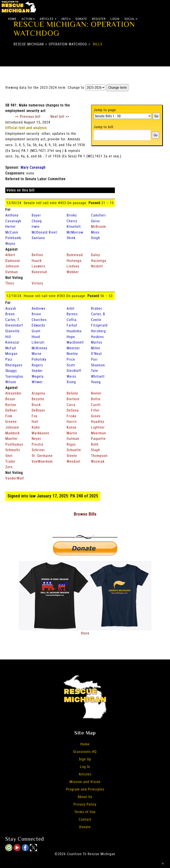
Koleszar (12, 342)
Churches (39, 320)
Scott (71, 365)
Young (96, 382)
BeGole (72, 393)
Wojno (10, 244)
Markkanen (41, 433)
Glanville (13, 331)
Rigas (71, 444)
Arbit (71, 308)
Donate (81, 19)
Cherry (72, 221)
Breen (10, 314)
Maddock (13, 433)
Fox (35, 416)
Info (66, 19)
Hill (8, 337)
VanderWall (15, 478)
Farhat (72, 325)
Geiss (95, 221)
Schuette (74, 450)
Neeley (72, 354)
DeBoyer (38, 410)
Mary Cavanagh (33, 167)
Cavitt (96, 405)
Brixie (36, 314)
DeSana (73, 410)
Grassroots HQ (85, 752)
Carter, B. (99, 314)
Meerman (99, 433)
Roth (95, 444)
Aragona (38, 393)
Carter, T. (13, 320)
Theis (10, 283)
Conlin (96, 320)
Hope (71, 337)
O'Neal (96, 354)
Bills (98, 44)
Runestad (39, 272)
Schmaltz (13, 450)
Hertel (10, 226)
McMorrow (75, 232)
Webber (73, 272)
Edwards (38, 325)
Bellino (37, 255)
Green (96, 416)
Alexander (14, 393)
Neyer (36, 439)
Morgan (11, 354)
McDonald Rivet (44, 232)
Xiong (71, 382)
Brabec (97, 308)
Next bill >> (60, 116)
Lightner (98, 427)
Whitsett (98, 376)
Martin (72, 433)
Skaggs (11, 371)
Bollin (96, 399)
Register (99, 19)
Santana (38, 238)
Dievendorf (14, 325)
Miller (96, 348)
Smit (9, 456)
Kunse (72, 427)
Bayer (36, 215)
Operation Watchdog (68, 44)
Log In (85, 767)
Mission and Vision (85, 782)
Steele (72, 456)
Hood (36, 337)
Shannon (98, 365)
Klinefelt (74, 226)
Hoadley (98, 421)
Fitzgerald (99, 325)
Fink (9, 416)
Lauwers (38, 266)
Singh (96, 238)
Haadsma (74, 331)
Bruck (36, 405)
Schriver (38, 450)
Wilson (11, 382)
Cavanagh (13, 221)
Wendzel (73, 461)
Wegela (38, 376)
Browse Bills (85, 514)
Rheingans (14, 365)
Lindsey (73, 266)
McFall (11, 348)
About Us (85, 797)
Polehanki (13, 238)
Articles (48, 19)
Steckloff (74, 371)
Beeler (96, 393)
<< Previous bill (28, 116)
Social (131, 19)
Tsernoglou (14, 376)
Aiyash (11, 308)
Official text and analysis (26, 128)
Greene (11, 421)
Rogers (37, 365)
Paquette (98, 439)
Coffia (72, 320)
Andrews (39, 308)
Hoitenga (74, 261)
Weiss (71, 376)
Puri (94, 359)
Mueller (12, 439)
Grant (36, 331)
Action (28, 19)
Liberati (38, 342)
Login (115, 19)
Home (12, 19)
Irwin (36, 226)
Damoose (13, 261)
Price (71, 359)
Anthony (12, 215)
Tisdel (10, 461)
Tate (95, 371)
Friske (72, 416)
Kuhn (36, 427)
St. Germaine (42, 456)
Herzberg (98, 331)
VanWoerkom (42, 461)
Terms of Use (85, 812)
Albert (10, 255)
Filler (95, 410)
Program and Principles (85, 789)
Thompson (99, 456)
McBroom (99, 226)
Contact (85, 819)
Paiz (9, 359)
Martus (97, 342)
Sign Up (85, 759)
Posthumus (14, 444)
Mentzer (73, 348)
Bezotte (38, 399)
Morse (37, 354)
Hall (35, 421)
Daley (96, 255)
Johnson (12, 266)
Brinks (72, 215)
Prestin (38, 444)
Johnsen (12, 427)
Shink (71, 238)
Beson (10, 399)
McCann (12, 232)
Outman (12, 272)
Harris (72, 421)
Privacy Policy (85, 804)
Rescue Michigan (29, 44)
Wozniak (98, 461)
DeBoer (11, 410)
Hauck (37, 261)
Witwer (37, 382)
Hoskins (97, 337)
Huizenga (99, 261)
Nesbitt (97, 266)
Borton (11, 405)
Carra (71, 405)
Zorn (9, 467)
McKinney (40, 348)
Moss (95, 232)
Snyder (37, 371)
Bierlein (73, 399)
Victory (37, 283)
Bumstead (75, 255)
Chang (37, 221)
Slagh (96, 450)
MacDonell (75, 342)
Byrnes (72, 314)
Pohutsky (39, 359)
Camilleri (98, 215)
